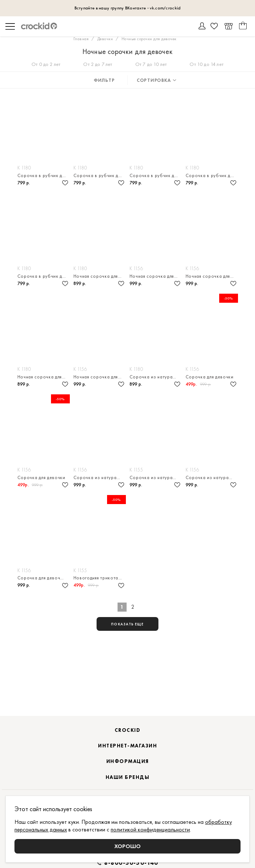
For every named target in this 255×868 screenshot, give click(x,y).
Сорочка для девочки (210, 377)
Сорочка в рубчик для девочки (44, 175)
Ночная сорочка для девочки (100, 276)
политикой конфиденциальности (150, 829)
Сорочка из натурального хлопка (156, 377)
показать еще (127, 624)
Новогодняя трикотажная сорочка (100, 578)
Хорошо (128, 846)
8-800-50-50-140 (131, 863)
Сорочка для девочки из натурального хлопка (44, 578)
